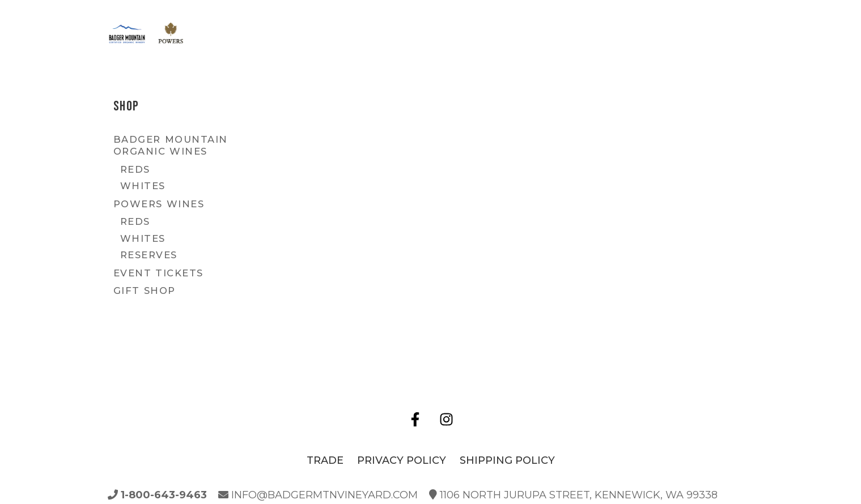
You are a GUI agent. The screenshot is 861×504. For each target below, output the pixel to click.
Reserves (149, 255)
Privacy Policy (402, 460)
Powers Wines (159, 204)
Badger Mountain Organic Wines (171, 145)
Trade (325, 460)
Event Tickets (158, 273)
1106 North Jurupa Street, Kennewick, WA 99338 (573, 495)
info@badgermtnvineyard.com (318, 495)
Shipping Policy (507, 460)
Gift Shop (145, 291)
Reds (135, 169)
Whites (143, 186)
